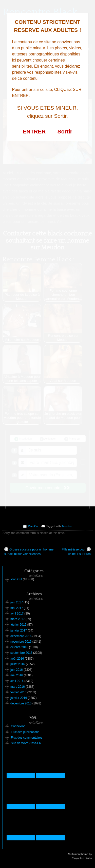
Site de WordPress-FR (26, 743)
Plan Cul (33, 526)
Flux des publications (25, 732)
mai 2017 (17, 608)
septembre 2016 (21, 653)
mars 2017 (18, 619)
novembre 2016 (21, 642)
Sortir (65, 132)
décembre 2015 (21, 703)
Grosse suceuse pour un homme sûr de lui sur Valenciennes (29, 551)
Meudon (67, 526)
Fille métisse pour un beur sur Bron (76, 551)
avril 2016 (17, 681)
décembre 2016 (21, 636)
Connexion (18, 726)
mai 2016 (17, 675)
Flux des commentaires (27, 738)
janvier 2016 (19, 698)
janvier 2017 (19, 630)
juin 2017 (17, 602)
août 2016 (17, 659)
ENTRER (34, 132)
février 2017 (18, 625)
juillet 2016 (18, 664)
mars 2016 (18, 687)
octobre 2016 (19, 647)
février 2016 (18, 692)
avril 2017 (17, 614)
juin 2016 (17, 670)
